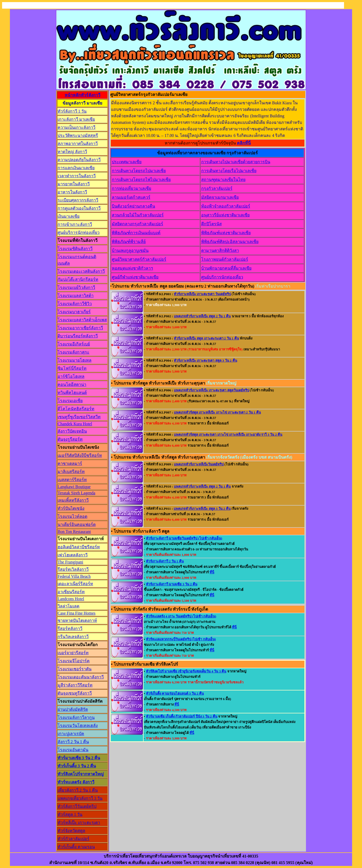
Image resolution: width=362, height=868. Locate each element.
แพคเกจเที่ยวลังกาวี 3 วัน (80, 798)
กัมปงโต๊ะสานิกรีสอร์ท (78, 279)
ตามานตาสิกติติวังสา (220, 250)
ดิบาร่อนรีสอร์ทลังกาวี (78, 336)
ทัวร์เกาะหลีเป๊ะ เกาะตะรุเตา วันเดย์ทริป (202, 294)
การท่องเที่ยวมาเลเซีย (131, 188)
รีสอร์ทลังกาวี (70, 629)
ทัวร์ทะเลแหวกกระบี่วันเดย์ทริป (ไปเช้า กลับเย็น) (181, 639)
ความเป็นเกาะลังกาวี (76, 127)
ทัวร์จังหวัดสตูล (71, 831)
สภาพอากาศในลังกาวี (78, 144)
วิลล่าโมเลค (69, 606)
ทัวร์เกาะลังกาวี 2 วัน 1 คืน (165, 561)
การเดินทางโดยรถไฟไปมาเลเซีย (141, 180)
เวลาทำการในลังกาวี (77, 176)
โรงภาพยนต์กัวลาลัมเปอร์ (225, 259)
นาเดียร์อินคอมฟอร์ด (77, 524)
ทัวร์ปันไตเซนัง (71, 508)
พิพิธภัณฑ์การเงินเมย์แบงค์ (136, 233)
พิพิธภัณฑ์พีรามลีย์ (129, 242)
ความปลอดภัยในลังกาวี (79, 160)
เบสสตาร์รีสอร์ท (72, 480)
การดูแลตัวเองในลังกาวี (79, 208)
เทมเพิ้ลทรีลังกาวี (73, 500)
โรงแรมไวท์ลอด (72, 516)
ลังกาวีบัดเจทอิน (72, 431)
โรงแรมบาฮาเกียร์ (74, 312)
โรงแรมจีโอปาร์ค (74, 661)
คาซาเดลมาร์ (70, 463)
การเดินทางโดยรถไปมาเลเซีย (139, 171)
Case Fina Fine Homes (76, 613)
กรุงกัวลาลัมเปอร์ (217, 188)
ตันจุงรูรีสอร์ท (70, 439)
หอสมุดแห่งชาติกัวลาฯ (132, 268)
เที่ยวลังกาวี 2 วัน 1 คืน (78, 790)
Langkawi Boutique (74, 487)
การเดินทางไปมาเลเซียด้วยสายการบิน (236, 162)
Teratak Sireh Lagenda (76, 493)
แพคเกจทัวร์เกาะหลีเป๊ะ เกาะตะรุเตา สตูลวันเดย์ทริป (211, 390)
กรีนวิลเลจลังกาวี (73, 637)
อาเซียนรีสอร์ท (71, 592)
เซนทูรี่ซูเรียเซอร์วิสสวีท (79, 417)
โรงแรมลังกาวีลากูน (76, 717)
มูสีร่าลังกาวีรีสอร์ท (75, 685)
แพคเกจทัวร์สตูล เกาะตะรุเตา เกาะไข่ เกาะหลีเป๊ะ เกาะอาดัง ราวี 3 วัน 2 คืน (228, 435)
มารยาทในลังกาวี (74, 184)
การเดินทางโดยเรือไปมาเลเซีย (229, 171)
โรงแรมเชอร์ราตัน (75, 669)
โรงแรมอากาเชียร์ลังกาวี (80, 328)
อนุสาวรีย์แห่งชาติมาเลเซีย (225, 215)
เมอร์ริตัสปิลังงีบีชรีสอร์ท (80, 455)
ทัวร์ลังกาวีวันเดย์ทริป (77, 806)
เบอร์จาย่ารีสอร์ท (73, 653)
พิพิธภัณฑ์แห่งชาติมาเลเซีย (226, 233)
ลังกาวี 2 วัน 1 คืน (73, 742)
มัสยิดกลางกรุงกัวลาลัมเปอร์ (137, 224)
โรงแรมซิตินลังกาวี (75, 249)
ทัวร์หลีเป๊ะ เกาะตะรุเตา (79, 823)
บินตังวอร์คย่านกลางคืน (133, 206)
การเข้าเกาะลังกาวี (75, 224)
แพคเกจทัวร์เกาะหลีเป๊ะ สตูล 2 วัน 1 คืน (202, 316)
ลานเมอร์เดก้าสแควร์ (131, 197)
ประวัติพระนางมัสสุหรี (78, 135)
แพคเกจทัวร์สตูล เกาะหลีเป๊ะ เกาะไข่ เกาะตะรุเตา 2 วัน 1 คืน (217, 412)
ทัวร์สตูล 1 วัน (70, 814)
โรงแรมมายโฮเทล (75, 360)
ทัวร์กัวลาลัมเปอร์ (73, 839)
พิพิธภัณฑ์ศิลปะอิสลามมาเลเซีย (230, 242)
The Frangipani (70, 562)
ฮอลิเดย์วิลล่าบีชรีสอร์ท (79, 547)
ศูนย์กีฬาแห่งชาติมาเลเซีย (135, 277)
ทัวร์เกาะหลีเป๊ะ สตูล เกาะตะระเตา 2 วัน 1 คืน (206, 338)
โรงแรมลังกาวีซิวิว (75, 304)
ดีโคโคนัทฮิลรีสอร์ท (76, 409)
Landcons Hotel (71, 599)
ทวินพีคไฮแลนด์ (72, 393)
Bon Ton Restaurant (74, 532)
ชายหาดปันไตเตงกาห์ (77, 620)
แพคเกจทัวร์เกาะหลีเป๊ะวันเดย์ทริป (199, 464)
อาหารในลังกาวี (72, 192)
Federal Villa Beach (74, 576)
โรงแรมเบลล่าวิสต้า (76, 296)
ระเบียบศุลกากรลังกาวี (78, 200)
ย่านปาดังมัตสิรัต (73, 709)
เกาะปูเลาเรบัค (71, 734)
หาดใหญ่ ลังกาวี (72, 152)
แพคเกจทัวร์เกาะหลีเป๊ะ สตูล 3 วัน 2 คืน (202, 509)
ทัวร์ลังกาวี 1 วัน (72, 111)
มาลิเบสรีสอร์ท (71, 472)
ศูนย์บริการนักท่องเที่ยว (79, 232)
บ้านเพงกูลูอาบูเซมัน (130, 250)
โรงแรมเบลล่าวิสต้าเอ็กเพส (82, 320)
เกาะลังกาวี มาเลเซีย (76, 119)
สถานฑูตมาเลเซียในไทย (223, 180)
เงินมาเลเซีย (69, 216)
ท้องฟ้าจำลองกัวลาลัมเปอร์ (226, 206)
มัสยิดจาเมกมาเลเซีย (220, 197)
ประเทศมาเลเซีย (127, 162)
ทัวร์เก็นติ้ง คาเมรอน (76, 847)
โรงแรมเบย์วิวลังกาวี (76, 287)
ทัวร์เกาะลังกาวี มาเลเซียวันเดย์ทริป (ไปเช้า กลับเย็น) (184, 538)
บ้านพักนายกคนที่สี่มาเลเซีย (226, 268)
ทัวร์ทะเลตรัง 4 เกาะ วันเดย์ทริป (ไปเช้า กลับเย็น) (181, 616)
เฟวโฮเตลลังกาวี (73, 555)
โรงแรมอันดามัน (73, 750)
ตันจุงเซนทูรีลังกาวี (75, 693)
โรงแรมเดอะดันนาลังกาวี (81, 677)
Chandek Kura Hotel (75, 424)
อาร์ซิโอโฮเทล (71, 376)
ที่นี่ (212, 572)
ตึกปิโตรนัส (211, 224)
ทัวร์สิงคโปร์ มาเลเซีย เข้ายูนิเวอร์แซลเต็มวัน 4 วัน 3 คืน (186, 671)
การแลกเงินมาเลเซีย (76, 168)
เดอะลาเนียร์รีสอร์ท (75, 584)
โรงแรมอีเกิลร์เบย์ (74, 344)
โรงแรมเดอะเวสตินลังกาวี (81, 271)
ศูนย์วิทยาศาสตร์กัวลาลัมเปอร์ (139, 259)
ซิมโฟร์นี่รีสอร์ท (72, 368)
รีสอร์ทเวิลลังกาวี (73, 569)
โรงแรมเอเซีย (70, 401)
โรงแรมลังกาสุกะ (73, 352)
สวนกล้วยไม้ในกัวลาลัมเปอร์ (138, 215)
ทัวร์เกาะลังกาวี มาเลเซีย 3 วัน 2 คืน (172, 584)
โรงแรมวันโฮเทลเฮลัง (78, 726)
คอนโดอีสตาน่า (72, 384)
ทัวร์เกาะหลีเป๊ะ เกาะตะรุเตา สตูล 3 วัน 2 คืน (205, 360)
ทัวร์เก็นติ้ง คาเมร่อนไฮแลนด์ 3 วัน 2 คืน (175, 693)
